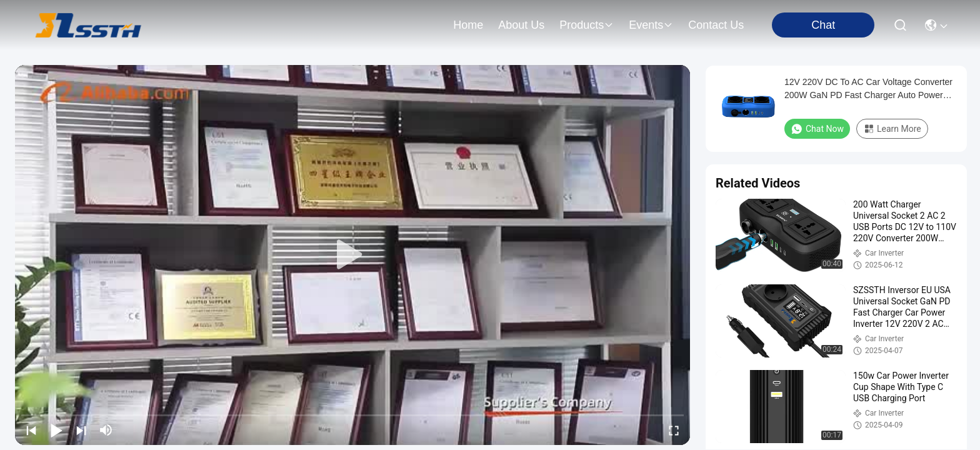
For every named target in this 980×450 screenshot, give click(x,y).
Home (468, 25)
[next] (81, 430)
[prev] (31, 430)
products (587, 25)
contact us (716, 25)
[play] (352, 255)
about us (521, 25)
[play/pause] (56, 430)
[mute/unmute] (106, 430)
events (651, 25)
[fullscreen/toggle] (674, 430)
